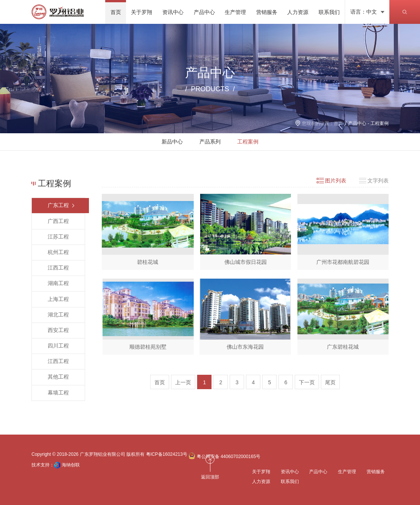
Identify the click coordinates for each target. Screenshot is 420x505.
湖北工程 (58, 315)
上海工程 (58, 299)
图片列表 (336, 181)
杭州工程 (58, 252)
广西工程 (58, 221)
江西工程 (58, 268)
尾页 (330, 382)
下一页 (307, 382)
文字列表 (378, 181)
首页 (338, 123)
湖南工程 (58, 283)
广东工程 (58, 205)
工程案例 (248, 142)
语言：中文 (364, 12)
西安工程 (58, 330)
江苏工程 (58, 237)
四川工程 (58, 346)
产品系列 (210, 142)
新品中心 (172, 142)
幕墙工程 (58, 393)
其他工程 (58, 377)
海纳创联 (71, 465)
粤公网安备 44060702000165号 (224, 456)
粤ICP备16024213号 (167, 454)
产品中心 (357, 123)
